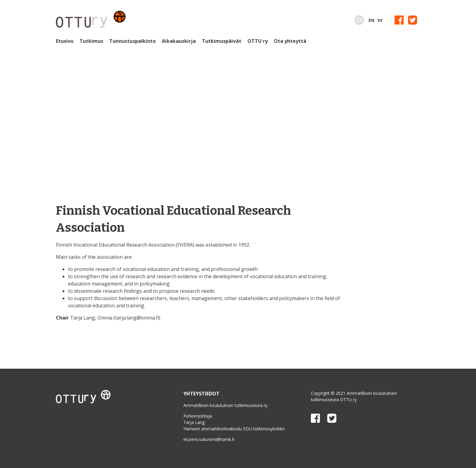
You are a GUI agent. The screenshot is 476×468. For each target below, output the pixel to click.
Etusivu (65, 41)
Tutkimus (91, 41)
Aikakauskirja (179, 41)
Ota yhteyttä (290, 41)
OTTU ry (258, 41)
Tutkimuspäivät (222, 41)
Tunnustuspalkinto (133, 41)
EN (371, 20)
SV (380, 20)
